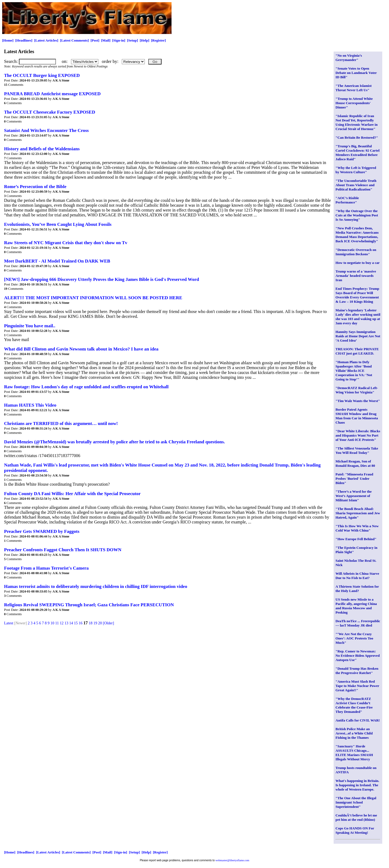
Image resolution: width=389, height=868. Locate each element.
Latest (9, 623)
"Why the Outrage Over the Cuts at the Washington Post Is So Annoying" (357, 215)
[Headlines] (24, 40)
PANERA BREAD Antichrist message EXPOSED (52, 94)
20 (100, 623)
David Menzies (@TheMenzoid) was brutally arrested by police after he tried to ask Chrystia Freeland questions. (115, 442)
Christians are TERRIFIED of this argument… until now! (61, 423)
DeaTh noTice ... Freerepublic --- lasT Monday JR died (358, 623)
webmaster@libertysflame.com (232, 860)
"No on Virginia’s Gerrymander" (349, 58)
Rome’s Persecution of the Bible (35, 187)
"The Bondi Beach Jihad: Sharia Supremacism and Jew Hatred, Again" (358, 513)
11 (57, 623)
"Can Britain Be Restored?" (357, 137)
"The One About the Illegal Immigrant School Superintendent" (356, 802)
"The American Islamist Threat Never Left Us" (354, 88)
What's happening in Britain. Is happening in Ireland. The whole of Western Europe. (357, 785)
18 (90, 623)
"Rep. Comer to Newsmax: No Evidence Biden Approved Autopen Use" (358, 656)
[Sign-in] (119, 40)
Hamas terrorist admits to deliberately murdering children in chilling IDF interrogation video (96, 586)
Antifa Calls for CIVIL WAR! (358, 720)
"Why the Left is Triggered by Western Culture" (356, 170)
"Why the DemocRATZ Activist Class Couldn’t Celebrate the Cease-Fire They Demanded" (354, 705)
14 (71, 623)
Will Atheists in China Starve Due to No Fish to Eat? (357, 576)
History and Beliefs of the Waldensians (42, 149)
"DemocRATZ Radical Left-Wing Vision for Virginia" (357, 390)
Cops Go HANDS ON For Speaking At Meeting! (355, 830)
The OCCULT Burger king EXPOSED (42, 75)
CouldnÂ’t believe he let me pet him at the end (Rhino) (356, 817)
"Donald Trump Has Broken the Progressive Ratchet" (357, 671)
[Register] (158, 40)
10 (52, 623)
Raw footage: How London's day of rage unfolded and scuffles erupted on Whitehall (86, 387)
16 (81, 623)
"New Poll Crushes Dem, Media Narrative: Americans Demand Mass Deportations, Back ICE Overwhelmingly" (357, 235)
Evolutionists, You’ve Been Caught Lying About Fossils (58, 224)
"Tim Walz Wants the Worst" (358, 401)
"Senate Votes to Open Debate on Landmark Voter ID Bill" (356, 73)
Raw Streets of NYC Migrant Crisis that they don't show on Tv (66, 243)
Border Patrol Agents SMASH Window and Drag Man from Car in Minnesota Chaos (357, 416)
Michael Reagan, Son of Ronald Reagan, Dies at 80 (355, 463)
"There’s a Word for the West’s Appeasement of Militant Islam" (354, 496)
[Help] (144, 40)
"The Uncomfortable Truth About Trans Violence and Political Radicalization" (356, 185)
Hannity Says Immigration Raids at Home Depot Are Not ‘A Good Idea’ (358, 336)
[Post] (95, 40)
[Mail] (106, 40)
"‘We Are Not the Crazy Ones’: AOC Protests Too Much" (354, 638)
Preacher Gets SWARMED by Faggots (42, 531)
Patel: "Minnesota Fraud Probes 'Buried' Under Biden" (354, 479)
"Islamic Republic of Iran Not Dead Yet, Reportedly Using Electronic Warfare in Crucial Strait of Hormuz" (357, 122)
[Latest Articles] (46, 40)
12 (62, 623)
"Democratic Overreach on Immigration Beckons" (356, 252)
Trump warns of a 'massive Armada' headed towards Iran (356, 276)
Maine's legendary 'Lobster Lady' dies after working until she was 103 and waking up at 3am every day (358, 317)
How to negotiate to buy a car (358, 263)
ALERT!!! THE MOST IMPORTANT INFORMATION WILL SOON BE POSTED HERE (93, 298)
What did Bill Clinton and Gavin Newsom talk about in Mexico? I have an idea (81, 349)
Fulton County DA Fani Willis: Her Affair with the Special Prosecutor (72, 494)
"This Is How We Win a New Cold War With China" (357, 528)
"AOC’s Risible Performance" (347, 200)
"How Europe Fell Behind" (356, 539)
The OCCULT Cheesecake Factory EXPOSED (50, 112)
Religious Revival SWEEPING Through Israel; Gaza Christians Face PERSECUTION (89, 605)
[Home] (8, 40)
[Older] (108, 623)
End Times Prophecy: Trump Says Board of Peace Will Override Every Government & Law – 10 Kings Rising (357, 295)
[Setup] (132, 40)
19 (95, 623)
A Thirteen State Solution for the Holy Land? (357, 589)
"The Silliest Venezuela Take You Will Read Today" (357, 450)
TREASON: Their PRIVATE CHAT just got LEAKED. (357, 351)
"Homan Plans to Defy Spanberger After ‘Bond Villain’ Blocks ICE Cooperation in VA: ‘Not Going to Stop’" (354, 371)
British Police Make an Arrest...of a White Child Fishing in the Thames (354, 733)
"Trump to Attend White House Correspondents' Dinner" (354, 103)
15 (76, 623)
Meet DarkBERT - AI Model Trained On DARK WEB (57, 261)
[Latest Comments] (74, 40)
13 (66, 623)
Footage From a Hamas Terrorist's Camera (46, 568)
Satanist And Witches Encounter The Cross (46, 130)
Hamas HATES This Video (30, 405)
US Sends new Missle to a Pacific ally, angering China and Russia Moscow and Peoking (356, 606)
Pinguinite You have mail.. (30, 326)
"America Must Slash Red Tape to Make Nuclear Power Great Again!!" (357, 686)
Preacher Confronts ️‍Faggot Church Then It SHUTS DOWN (63, 550)
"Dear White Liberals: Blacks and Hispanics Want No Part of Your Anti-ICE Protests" (358, 435)
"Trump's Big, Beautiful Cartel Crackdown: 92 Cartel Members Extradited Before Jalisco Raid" (358, 153)
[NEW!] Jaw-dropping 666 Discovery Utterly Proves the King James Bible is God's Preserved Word (102, 279)
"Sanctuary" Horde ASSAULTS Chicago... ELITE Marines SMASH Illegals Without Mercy (354, 753)
